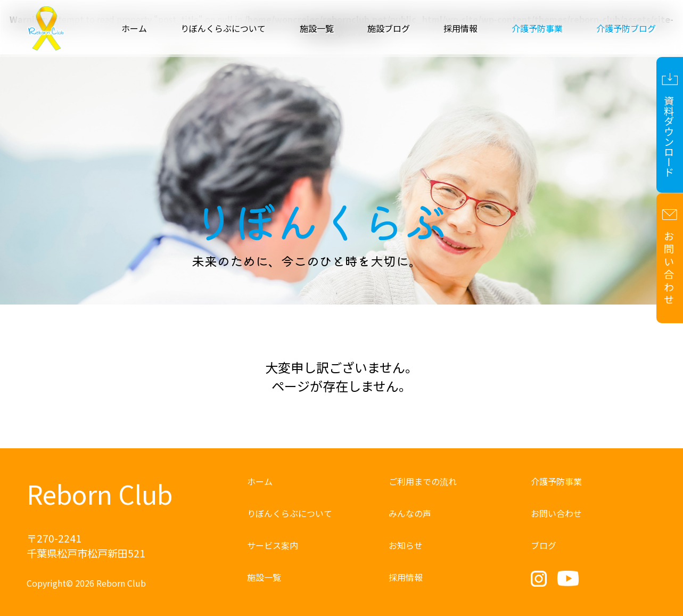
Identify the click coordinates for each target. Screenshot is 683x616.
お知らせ (406, 545)
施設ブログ (389, 28)
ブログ (544, 545)
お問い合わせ (556, 513)
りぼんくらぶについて (223, 28)
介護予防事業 (556, 481)
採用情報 (460, 28)
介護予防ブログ (626, 28)
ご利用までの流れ (423, 481)
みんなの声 (410, 513)
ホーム (134, 28)
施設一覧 (317, 28)
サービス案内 (273, 545)
